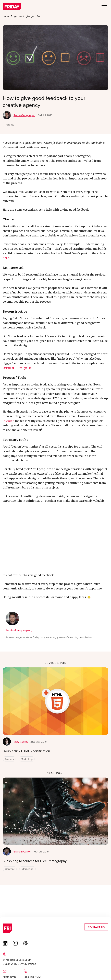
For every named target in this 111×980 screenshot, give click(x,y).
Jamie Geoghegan (19, 115)
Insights (9, 124)
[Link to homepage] (12, 7)
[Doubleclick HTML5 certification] (55, 701)
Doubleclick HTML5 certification (26, 751)
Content (10, 869)
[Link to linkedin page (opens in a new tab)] (5, 943)
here (6, 258)
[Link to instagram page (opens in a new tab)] (15, 943)
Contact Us (96, 927)
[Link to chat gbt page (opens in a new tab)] (25, 943)
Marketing (27, 759)
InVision (9, 421)
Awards (9, 759)
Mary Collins (15, 742)
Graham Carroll (17, 851)
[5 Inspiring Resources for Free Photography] (55, 811)
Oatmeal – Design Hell (18, 368)
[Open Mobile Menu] (104, 7)
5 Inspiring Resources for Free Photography (35, 861)
